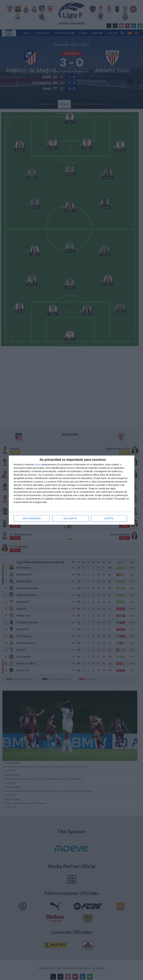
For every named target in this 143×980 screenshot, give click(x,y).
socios (38, 464)
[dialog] (72, 490)
